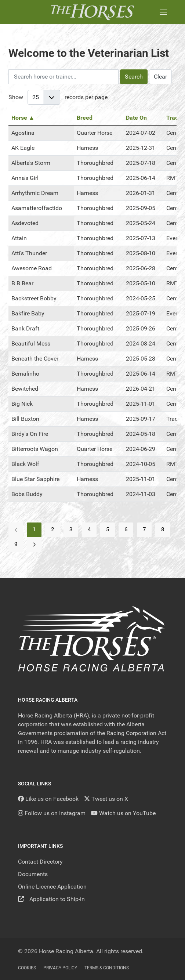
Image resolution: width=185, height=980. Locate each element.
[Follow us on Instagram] (52, 813)
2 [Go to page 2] (52, 529)
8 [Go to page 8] (163, 529)
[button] (163, 12)
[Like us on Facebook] (48, 799)
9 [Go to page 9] (16, 544)
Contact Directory (40, 862)
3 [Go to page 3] (71, 529)
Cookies (27, 968)
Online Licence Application (52, 887)
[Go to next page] (34, 545)
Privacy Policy (60, 968)
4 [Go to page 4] (89, 529)
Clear (160, 77)
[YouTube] (123, 813)
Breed (85, 118)
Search (134, 77)
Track (174, 118)
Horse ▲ (23, 118)
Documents (33, 874)
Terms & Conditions (107, 968)
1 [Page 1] (34, 529)
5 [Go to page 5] (108, 529)
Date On (136, 118)
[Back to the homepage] (92, 12)
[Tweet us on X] (106, 799)
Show (16, 97)
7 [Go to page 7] (144, 529)
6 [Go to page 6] (126, 529)
